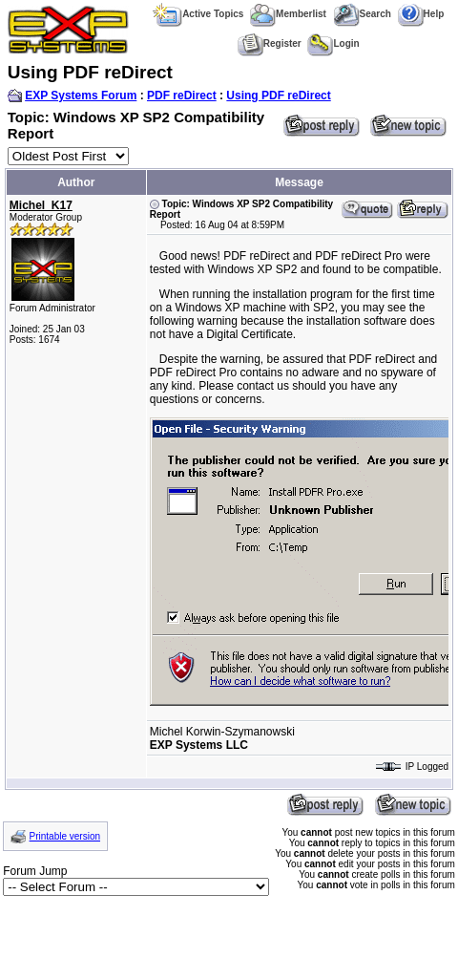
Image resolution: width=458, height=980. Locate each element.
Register (270, 43)
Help (421, 14)
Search (362, 14)
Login (333, 43)
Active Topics (198, 14)
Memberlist (288, 14)
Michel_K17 (41, 205)
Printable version (65, 836)
